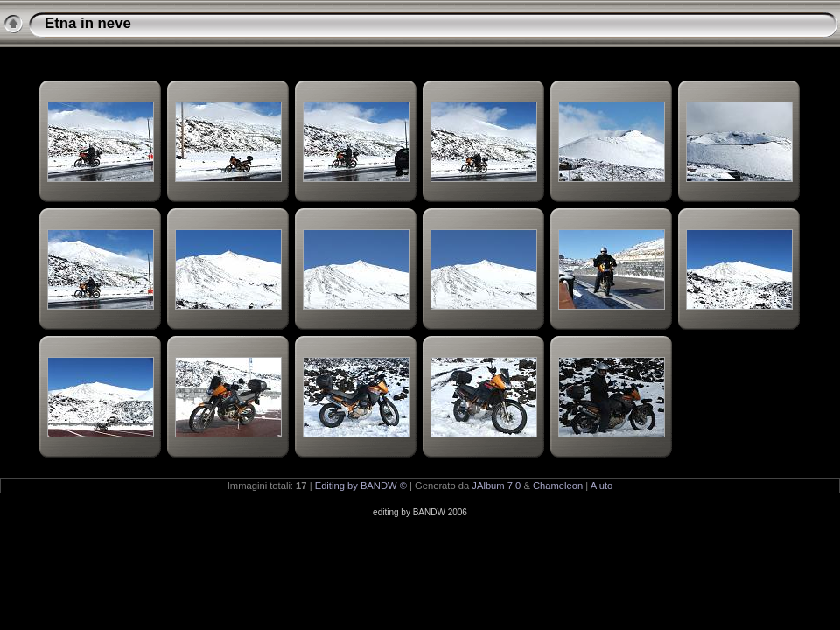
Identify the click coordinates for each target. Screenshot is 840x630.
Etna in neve (88, 23)
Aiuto (602, 486)
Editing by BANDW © (361, 486)
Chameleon (558, 486)
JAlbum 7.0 (496, 486)
